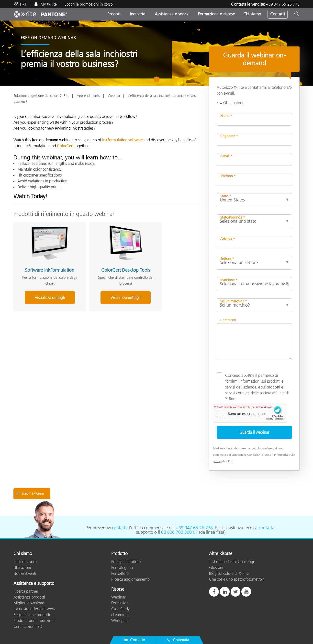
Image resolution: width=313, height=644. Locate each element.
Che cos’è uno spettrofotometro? (236, 579)
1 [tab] (158, 81)
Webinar (114, 96)
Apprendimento (89, 96)
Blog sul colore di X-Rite (229, 573)
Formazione (121, 603)
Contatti (278, 14)
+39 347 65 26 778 (283, 4)
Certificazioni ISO (28, 626)
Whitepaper (121, 621)
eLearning (119, 615)
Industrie (138, 14)
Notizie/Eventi (25, 573)
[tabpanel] (156, 53)
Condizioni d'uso (258, 455)
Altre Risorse (221, 554)
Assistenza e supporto (34, 584)
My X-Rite (48, 4)
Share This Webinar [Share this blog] (30, 494)
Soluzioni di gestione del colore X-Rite (41, 96)
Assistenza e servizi (172, 14)
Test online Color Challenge (232, 562)
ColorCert (65, 146)
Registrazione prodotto (32, 615)
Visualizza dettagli (43, 296)
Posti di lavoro (25, 562)
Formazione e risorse (216, 14)
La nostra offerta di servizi (35, 609)
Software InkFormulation (43, 266)
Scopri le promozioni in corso (89, 4)
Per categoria (122, 567)
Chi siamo (252, 14)
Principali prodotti (126, 562)
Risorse (118, 589)
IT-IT (23, 4)
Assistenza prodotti (29, 597)
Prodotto (119, 554)
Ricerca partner (26, 591)
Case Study (120, 609)
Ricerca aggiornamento (130, 579)
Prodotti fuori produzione (34, 621)
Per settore (120, 573)
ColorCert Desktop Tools (105, 266)
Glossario (217, 567)
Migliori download (29, 603)
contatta (120, 528)
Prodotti (114, 14)
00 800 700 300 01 (179, 532)
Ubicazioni (22, 567)
